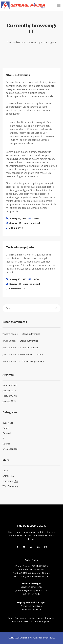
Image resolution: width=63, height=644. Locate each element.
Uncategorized (31, 223)
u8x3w (35, 218)
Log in (5, 471)
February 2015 (10, 396)
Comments (10, 481)
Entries (8, 476)
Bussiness (8, 423)
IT (20, 223)
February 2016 (10, 385)
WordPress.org (10, 486)
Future (6, 428)
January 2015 (9, 401)
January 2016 (9, 391)
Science (6, 444)
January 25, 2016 (17, 218)
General (14, 223)
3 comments (16, 228)
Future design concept (32, 354)
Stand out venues (31, 334)
